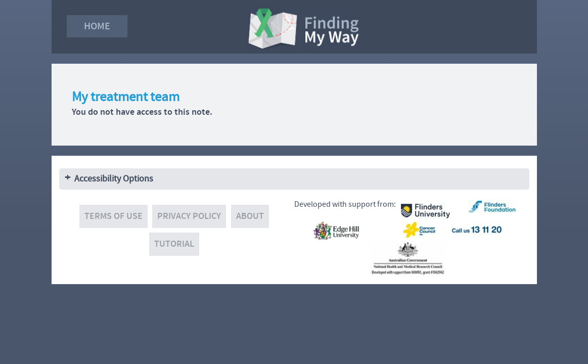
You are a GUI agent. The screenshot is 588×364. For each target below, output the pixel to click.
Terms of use (114, 216)
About (250, 216)
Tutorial (174, 244)
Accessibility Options (114, 179)
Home (97, 26)
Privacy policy (189, 216)
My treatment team (126, 97)
